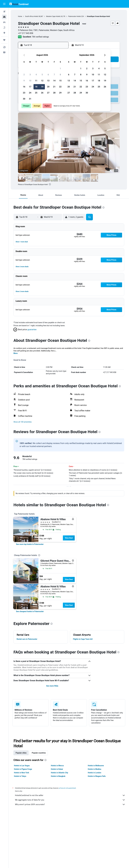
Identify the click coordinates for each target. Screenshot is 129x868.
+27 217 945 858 (26, 33)
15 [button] (60, 81)
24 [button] (30, 93)
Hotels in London (94, 773)
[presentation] (50, 184)
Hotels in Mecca (57, 766)
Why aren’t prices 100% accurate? (70, 804)
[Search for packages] (4, 27)
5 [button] (42, 75)
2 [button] (24, 75)
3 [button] (30, 75)
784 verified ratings (40, 37)
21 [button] (54, 87)
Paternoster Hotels (74, 16)
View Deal (69, 538)
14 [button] (54, 81)
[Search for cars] (4, 22)
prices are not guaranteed (67, 788)
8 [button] (60, 75)
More (16, 353)
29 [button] (60, 93)
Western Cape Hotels (53, 16)
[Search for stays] (4, 17)
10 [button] (30, 81)
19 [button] (42, 87)
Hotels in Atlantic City (59, 773)
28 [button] (54, 93)
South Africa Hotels (32, 16)
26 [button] (42, 93)
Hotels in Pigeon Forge (23, 769)
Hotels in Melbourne (96, 766)
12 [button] (42, 81)
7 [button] (54, 75)
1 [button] (60, 69)
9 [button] (24, 81)
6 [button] (48, 75)
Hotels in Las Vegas (22, 766)
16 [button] (24, 87)
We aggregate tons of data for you (70, 800)
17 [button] (30, 87)
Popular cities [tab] (21, 753)
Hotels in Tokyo (20, 776)
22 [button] (60, 87)
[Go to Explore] (4, 33)
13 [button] (48, 81)
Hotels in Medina (94, 769)
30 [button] (24, 99)
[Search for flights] (4, 12)
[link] (30, 544)
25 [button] (36, 93)
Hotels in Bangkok (58, 776)
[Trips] (4, 40)
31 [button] (30, 99)
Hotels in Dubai (57, 769)
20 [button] (48, 87)
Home (20, 16)
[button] (4, 4)
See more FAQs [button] (52, 686)
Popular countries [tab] (39, 753)
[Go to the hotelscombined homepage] (19, 4)
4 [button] (36, 75)
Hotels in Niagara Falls (97, 776)
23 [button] (24, 93)
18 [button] (36, 87)
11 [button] (36, 81)
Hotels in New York (21, 773)
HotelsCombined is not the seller (70, 795)
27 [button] (48, 93)
